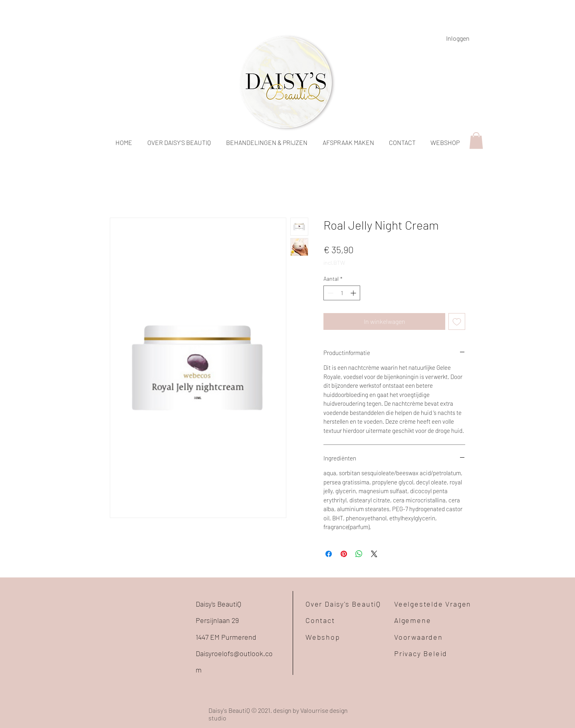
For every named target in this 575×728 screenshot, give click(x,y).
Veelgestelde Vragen (433, 604)
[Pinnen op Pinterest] (344, 554)
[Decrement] (330, 293)
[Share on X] (374, 554)
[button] (476, 141)
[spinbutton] (342, 293)
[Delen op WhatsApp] (359, 554)
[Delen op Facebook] (329, 554)
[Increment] (354, 293)
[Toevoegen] (457, 321)
